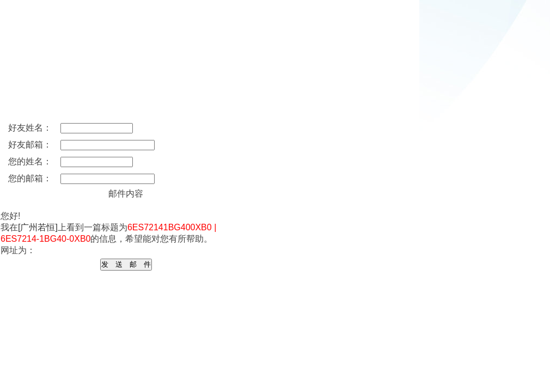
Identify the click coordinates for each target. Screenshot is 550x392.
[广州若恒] (38, 227)
